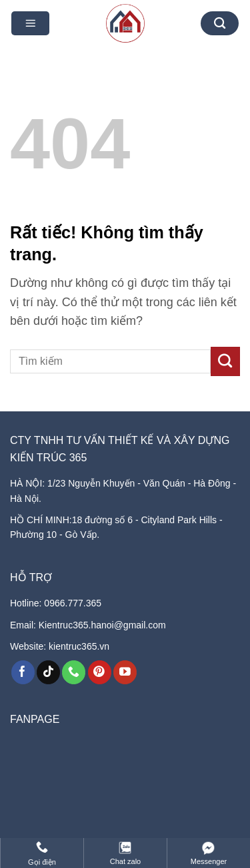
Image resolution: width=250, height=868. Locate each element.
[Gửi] (225, 361)
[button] (31, 24)
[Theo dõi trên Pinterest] (100, 672)
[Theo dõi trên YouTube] (125, 672)
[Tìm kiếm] (220, 24)
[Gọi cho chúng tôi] (74, 672)
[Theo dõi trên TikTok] (48, 672)
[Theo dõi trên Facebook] (23, 672)
